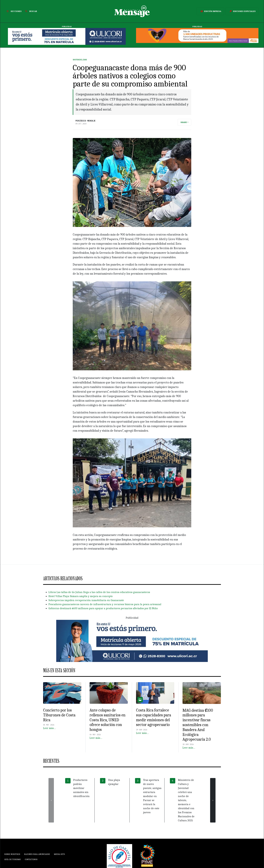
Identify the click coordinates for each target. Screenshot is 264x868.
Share (184, 122)
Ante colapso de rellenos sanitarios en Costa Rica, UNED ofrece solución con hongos (108, 720)
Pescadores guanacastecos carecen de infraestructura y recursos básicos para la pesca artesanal (105, 604)
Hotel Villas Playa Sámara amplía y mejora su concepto (81, 596)
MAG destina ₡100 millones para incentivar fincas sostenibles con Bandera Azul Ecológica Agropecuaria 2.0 (198, 725)
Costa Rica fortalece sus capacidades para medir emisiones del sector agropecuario (154, 717)
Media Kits (59, 854)
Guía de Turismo (12, 859)
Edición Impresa (210, 11)
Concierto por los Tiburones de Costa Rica (59, 715)
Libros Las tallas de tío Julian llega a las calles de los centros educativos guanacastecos (99, 592)
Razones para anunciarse (37, 854)
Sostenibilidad (80, 60)
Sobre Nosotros (12, 854)
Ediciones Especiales (242, 11)
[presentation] (51, 800)
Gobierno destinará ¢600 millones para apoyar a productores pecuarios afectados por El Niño (103, 608)
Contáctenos (31, 859)
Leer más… (49, 728)
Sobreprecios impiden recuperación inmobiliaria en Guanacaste (86, 600)
